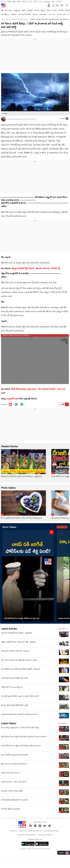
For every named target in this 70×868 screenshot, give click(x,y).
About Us (23, 831)
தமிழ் (41, 1)
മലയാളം (47, 1)
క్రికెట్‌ (24, 10)
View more (62, 527)
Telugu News (6, 19)
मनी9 (53, 1)
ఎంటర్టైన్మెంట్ (17, 10)
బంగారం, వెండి (61, 14)
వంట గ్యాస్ (52, 14)
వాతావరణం (43, 14)
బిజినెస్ (55, 10)
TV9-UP (59, 1)
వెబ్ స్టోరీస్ (61, 10)
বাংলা (30, 1)
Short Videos (9, 527)
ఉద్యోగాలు (6, 14)
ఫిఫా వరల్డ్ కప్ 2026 (25, 14)
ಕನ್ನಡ (14, 1)
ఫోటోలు (49, 10)
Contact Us (14, 831)
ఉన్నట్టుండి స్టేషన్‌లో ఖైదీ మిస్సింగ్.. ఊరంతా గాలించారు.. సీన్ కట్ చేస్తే (36, 268)
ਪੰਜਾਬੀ (35, 1)
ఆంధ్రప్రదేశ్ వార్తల (12, 399)
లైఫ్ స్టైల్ (43, 10)
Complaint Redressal (51, 831)
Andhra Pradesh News (20, 19)
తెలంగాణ (37, 10)
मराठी (19, 1)
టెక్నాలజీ (35, 14)
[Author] (4, 119)
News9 (3, 1)
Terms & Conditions (45, 835)
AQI (57, 5)
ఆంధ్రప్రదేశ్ (30, 10)
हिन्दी (9, 1)
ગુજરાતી (24, 1)
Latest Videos (9, 723)
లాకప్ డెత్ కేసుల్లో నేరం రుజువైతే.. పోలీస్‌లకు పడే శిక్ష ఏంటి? (22, 618)
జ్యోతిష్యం (14, 14)
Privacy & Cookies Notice (27, 835)
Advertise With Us (35, 831)
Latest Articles (9, 629)
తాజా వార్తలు (8, 10)
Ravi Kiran (10, 119)
